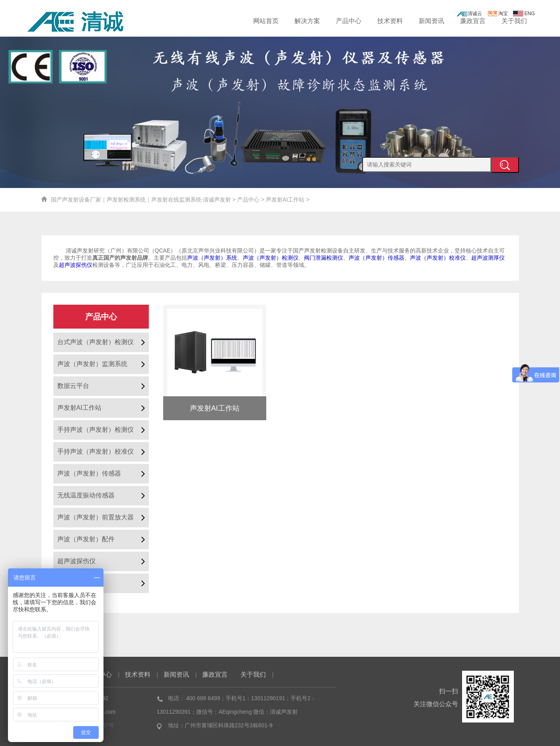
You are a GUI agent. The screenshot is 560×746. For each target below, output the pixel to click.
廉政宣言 (473, 21)
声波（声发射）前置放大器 (96, 517)
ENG (524, 14)
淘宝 (498, 14)
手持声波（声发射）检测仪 (96, 430)
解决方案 (307, 21)
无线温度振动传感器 (86, 495)
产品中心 (349, 21)
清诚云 (469, 14)
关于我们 (514, 21)
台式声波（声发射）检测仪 (96, 342)
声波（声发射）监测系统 (92, 364)
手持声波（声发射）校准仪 (96, 451)
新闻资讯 (431, 21)
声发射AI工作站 (285, 200)
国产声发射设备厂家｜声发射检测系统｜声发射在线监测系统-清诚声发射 (141, 200)
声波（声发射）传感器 (89, 473)
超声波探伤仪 (76, 561)
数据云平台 (73, 386)
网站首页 (266, 21)
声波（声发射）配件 (86, 539)
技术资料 (390, 21)
